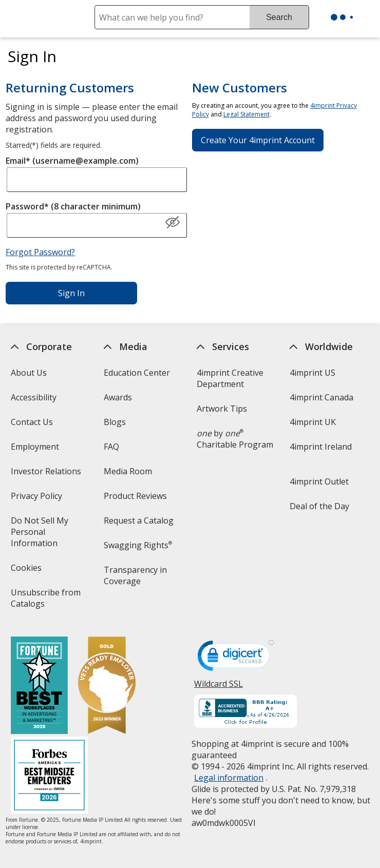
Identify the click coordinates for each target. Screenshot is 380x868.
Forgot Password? (40, 252)
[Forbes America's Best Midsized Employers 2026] (49, 776)
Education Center (137, 373)
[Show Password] (173, 223)
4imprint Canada (322, 397)
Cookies (27, 571)
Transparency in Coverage (137, 579)
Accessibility (34, 397)
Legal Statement (246, 114)
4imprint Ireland (321, 447)
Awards (118, 397)
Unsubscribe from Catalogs (46, 601)
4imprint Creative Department (231, 378)
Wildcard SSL (219, 688)
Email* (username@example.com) (72, 161)
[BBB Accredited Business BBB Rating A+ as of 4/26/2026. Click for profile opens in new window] (246, 712)
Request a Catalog (139, 520)
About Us (29, 373)
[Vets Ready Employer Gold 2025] (107, 687)
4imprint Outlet (320, 481)
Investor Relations (47, 475)
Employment (35, 447)
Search (279, 17)
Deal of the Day (320, 506)
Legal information (229, 778)
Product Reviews (135, 496)
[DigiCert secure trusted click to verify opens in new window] (236, 659)
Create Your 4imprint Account (258, 140)
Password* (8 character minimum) (73, 206)
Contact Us (32, 422)
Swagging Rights (138, 545)
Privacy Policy (38, 499)
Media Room (128, 471)
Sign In (71, 293)
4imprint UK (313, 422)
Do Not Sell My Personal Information (49, 535)
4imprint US (313, 373)
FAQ (111, 447)
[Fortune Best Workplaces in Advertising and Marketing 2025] (39, 687)
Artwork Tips (222, 409)
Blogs (115, 422)
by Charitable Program (235, 439)
